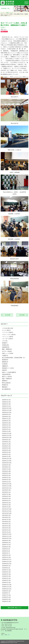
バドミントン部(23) (8, 337)
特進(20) (4, 370)
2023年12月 (7, 459)
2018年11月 (7, 587)
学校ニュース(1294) (8, 353)
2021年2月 (6, 530)
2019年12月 (7, 559)
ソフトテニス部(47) (8, 332)
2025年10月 (7, 412)
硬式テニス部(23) (7, 377)
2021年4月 (6, 526)
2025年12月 (7, 408)
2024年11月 (7, 436)
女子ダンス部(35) (7, 351)
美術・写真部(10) (7, 379)
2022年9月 (6, 490)
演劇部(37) (5, 366)
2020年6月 (6, 547)
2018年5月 (6, 599)
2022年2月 (6, 505)
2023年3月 (6, 478)
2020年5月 (6, 549)
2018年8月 (6, 593)
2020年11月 (7, 536)
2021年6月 (6, 522)
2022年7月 (6, 494)
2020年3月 (6, 553)
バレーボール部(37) (8, 339)
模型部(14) (5, 362)
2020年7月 (6, 545)
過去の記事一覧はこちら (15, 608)
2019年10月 (7, 564)
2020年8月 (6, 543)
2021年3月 (6, 528)
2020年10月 (7, 538)
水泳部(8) (5, 364)
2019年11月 (7, 562)
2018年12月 (7, 585)
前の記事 (23, 315)
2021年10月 (7, 513)
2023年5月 (6, 473)
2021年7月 (6, 520)
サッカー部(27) (6, 330)
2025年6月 (6, 421)
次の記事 (7, 315)
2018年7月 (6, 595)
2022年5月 (6, 499)
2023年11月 (7, 461)
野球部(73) (5, 385)
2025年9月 (6, 414)
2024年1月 (6, 457)
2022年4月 (6, 501)
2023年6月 (6, 471)
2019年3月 (6, 578)
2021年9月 (6, 515)
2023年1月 (6, 482)
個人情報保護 (8, 631)
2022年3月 (6, 503)
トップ (2, 13)
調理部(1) (5, 381)
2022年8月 (6, 492)
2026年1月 (6, 406)
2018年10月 (7, 589)
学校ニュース (9, 13)
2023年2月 (6, 480)
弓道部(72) (5, 356)
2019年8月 (6, 568)
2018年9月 (6, 591)
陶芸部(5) (5, 387)
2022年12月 (7, 484)
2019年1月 (6, 582)
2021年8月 (6, 517)
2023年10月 (7, 463)
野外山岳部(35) (6, 383)
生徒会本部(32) (6, 374)
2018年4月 (6, 601)
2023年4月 (6, 475)
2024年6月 (6, 446)
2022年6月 (6, 496)
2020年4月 (6, 551)
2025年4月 (6, 425)
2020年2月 (6, 555)
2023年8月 (6, 467)
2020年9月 (6, 541)
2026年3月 (6, 402)
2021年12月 (7, 509)
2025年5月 (6, 423)
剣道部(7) (5, 343)
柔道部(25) (5, 360)
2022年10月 (7, 488)
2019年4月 (6, 576)
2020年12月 (7, 534)
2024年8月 (6, 442)
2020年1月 (6, 557)
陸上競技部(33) (6, 389)
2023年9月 (6, 465)
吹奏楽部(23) (6, 347)
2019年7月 (6, 570)
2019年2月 (6, 580)
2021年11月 (7, 511)
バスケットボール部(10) (9, 335)
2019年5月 (6, 574)
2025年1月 (6, 431)
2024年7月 (6, 444)
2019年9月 (6, 566)
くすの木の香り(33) (8, 328)
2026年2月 (6, 404)
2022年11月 (7, 486)
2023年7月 (6, 469)
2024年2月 (6, 454)
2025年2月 (6, 429)
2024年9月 (6, 440)
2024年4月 (6, 450)
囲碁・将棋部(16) (7, 349)
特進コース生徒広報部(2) (9, 372)
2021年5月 (6, 524)
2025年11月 (7, 410)
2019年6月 (6, 572)
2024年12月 (7, 433)
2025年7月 (6, 419)
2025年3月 (6, 427)
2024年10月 (7, 438)
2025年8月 (6, 417)
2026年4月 (6, 400)
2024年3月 (6, 452)
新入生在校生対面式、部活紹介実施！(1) (13, 358)
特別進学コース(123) (8, 368)
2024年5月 (6, 448)
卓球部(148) (5, 345)
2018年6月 (6, 597)
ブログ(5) (5, 341)
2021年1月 (6, 532)
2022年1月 (6, 507)
